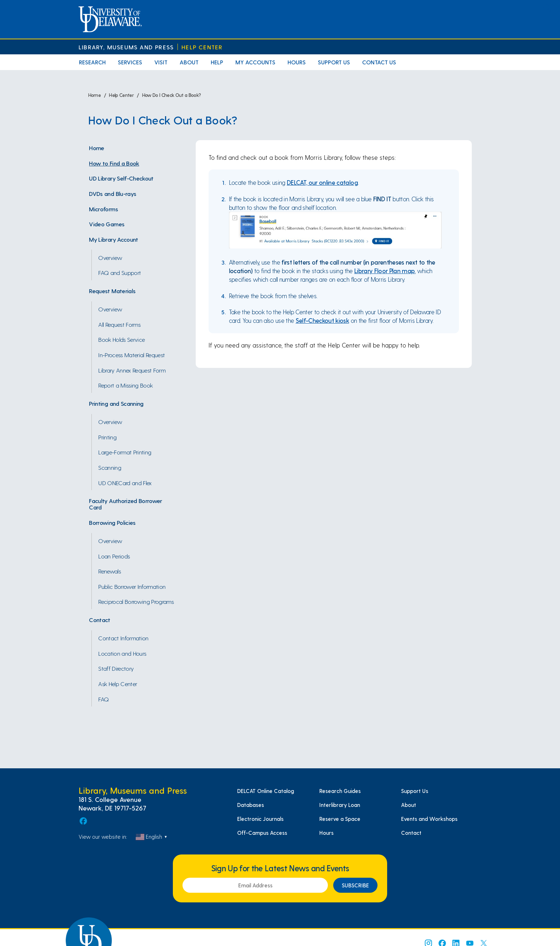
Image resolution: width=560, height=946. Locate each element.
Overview (110, 257)
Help (217, 62)
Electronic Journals (260, 819)
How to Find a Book (114, 163)
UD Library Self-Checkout (121, 178)
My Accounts (255, 62)
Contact (99, 620)
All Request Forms (119, 324)
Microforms (103, 209)
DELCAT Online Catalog (266, 791)
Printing (107, 437)
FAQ (103, 699)
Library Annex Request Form (132, 370)
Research (92, 62)
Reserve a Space (340, 819)
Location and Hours (122, 653)
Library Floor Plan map (384, 271)
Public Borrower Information (132, 586)
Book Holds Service (121, 339)
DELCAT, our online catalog (322, 182)
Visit (161, 62)
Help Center (202, 47)
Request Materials (112, 291)
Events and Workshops (429, 819)
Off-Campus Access (262, 833)
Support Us (334, 62)
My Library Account (113, 239)
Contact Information (123, 638)
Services (130, 62)
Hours (297, 62)
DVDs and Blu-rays (112, 193)
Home (96, 148)
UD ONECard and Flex (125, 483)
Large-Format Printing (125, 452)
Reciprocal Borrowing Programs (136, 601)
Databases (251, 805)
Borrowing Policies (112, 522)
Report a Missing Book (125, 385)
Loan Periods (114, 556)
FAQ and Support (119, 272)
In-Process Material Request (131, 355)
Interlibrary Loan (340, 805)
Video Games (107, 224)
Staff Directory (116, 668)
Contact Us (379, 62)
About (189, 62)
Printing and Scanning (116, 403)
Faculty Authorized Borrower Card (125, 504)
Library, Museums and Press (126, 47)
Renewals (109, 571)
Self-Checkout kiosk (322, 320)
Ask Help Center (117, 684)
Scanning (110, 467)
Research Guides (340, 791)
